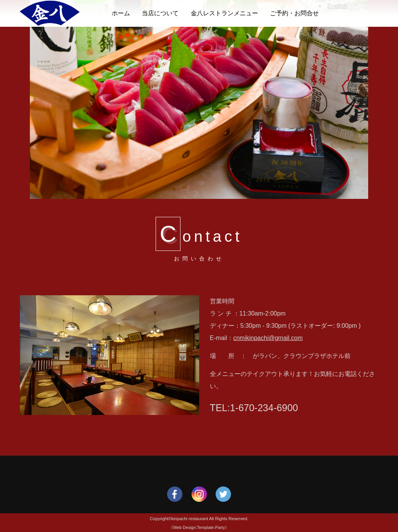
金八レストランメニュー (224, 13)
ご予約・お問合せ (294, 13)
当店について (160, 13)
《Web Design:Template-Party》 (199, 527)
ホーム (121, 13)
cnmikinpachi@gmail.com (268, 338)
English (337, 6)
